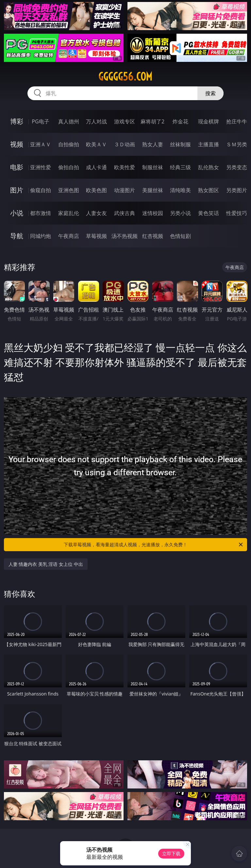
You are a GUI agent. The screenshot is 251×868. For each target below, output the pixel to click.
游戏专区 (125, 121)
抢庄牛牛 (237, 121)
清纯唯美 (180, 190)
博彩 (17, 121)
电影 (17, 167)
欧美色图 (96, 190)
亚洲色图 (69, 190)
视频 (17, 144)
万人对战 (96, 121)
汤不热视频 (125, 236)
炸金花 (180, 121)
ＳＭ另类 (237, 144)
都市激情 (41, 213)
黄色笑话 (209, 213)
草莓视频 (96, 236)
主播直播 (209, 144)
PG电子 (40, 121)
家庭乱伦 (69, 213)
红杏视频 (153, 236)
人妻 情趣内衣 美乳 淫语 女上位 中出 (46, 564)
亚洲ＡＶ (41, 144)
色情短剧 (180, 236)
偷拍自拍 (69, 167)
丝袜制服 (180, 144)
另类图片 (237, 190)
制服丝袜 (153, 167)
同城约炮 (41, 236)
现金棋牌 (209, 121)
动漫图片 (125, 190)
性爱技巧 (237, 213)
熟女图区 (209, 190)
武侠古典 (125, 213)
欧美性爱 (125, 167)
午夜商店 (69, 236)
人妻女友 (96, 213)
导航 (17, 236)
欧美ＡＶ (96, 144)
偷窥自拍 (41, 190)
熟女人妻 (153, 144)
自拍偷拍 (69, 144)
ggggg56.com (125, 77)
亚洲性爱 (41, 167)
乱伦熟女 (209, 167)
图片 (17, 190)
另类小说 (180, 213)
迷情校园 (153, 213)
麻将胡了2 (152, 121)
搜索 (210, 93)
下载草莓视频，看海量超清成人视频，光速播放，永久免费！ (154, 545)
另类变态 (237, 167)
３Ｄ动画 (125, 144)
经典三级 (180, 167)
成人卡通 (96, 167)
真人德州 (69, 121)
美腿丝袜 (153, 190)
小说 (17, 213)
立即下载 (171, 853)
